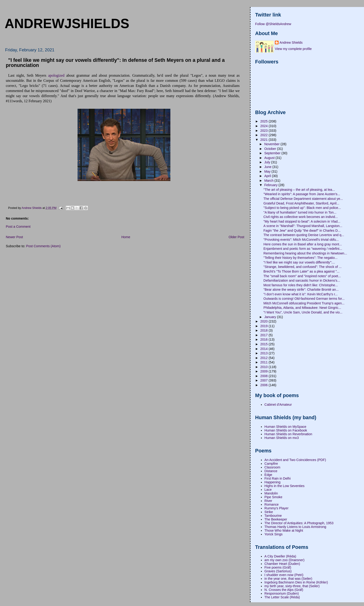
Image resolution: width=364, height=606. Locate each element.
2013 (264, 353)
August (270, 158)
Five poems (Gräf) (278, 567)
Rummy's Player (276, 508)
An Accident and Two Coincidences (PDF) (295, 460)
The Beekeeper (276, 519)
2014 (264, 349)
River (268, 501)
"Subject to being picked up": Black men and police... (302, 208)
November (272, 144)
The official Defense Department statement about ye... (303, 199)
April (268, 176)
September (273, 153)
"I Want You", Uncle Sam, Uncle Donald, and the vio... (303, 312)
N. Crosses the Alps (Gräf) (284, 590)
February (271, 185)
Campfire (271, 464)
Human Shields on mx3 (282, 438)
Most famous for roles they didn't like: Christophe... (301, 285)
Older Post (237, 237)
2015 (264, 344)
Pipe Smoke (273, 497)
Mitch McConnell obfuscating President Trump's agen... (304, 303)
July (268, 162)
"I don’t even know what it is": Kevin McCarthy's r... (301, 294)
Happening (272, 482)
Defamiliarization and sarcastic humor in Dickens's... (302, 280)
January (271, 317)
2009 (264, 371)
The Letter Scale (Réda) (282, 597)
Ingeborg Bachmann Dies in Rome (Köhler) (296, 582)
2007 (264, 380)
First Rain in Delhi (278, 478)
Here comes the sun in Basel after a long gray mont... (303, 244)
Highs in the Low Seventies (284, 486)
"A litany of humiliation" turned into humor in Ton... (300, 212)
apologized (56, 75)
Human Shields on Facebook (286, 430)
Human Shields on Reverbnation (288, 434)
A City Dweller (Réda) (280, 556)
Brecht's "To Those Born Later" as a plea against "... (302, 271)
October (271, 149)
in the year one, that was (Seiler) (288, 579)
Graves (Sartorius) (278, 571)
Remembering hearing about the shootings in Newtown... (305, 253)
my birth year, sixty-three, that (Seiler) (292, 586)
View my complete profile (293, 49)
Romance (271, 504)
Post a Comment (18, 227)
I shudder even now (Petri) (284, 575)
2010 (264, 367)
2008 (264, 376)
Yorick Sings (273, 534)
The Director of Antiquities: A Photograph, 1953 (299, 523)
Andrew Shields (291, 43)
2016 (264, 339)
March (269, 181)
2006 (264, 385)
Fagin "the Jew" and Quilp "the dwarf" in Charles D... (302, 231)
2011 (264, 362)
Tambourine (273, 516)
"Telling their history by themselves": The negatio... (301, 258)
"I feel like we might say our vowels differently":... (299, 262)
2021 (264, 140)
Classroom (272, 467)
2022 (264, 135)
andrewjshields (67, 23)
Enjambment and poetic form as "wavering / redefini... (303, 249)
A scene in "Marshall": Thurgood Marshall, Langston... (303, 226)
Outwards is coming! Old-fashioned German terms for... (304, 299)
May (268, 171)
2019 (264, 326)
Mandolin (271, 493)
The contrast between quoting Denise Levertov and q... (304, 235)
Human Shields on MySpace (285, 427)
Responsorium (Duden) (282, 593)
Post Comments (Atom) (43, 246)
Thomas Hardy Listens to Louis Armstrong (295, 527)
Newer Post (14, 237)
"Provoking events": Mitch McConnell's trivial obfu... (301, 240)
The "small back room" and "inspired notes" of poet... (302, 276)
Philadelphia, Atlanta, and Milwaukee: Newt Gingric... (302, 308)
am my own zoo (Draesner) (284, 560)
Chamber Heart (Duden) (282, 564)
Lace (268, 490)
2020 (264, 321)
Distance (271, 471)
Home (126, 237)
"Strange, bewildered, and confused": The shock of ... (303, 267)
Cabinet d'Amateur (278, 405)
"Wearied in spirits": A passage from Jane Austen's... (302, 194)
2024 (264, 126)
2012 (264, 358)
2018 (264, 330)
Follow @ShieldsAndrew (273, 24)
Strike (269, 512)
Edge (268, 475)
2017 (264, 335)
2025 (264, 121)
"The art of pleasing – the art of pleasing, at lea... (299, 190)
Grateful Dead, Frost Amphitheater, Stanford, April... (301, 203)
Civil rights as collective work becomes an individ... (301, 217)
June (268, 167)
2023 (264, 131)
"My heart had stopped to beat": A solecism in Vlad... (302, 221)
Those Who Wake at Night (284, 530)
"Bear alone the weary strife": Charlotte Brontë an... (301, 290)
